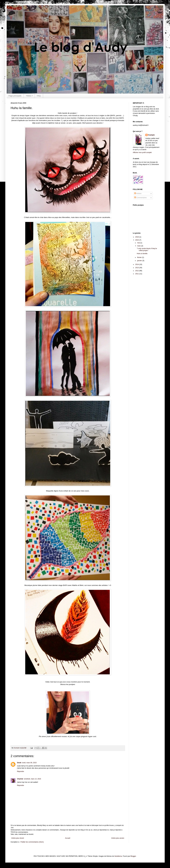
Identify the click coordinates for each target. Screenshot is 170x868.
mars (139, 246)
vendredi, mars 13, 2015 (32, 779)
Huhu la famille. (142, 254)
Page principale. (15, 96)
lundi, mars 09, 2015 (29, 763)
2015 (137, 240)
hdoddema (118, 856)
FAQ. (39, 96)
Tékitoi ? (29, 96)
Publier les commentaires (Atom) (32, 842)
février (140, 257)
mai (139, 243)
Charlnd (20, 779)
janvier (140, 261)
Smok (19, 763)
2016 (137, 237)
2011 (137, 274)
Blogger (133, 856)
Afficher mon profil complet (142, 152)
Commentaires (140, 198)
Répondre (21, 771)
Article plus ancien (118, 838)
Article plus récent (18, 838)
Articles (138, 194)
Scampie (151, 135)
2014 (137, 264)
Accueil (68, 838)
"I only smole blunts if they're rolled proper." (147, 249)
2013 (137, 268)
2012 (137, 271)
